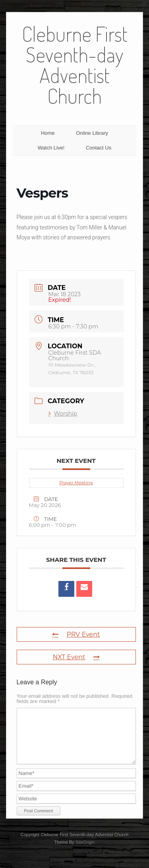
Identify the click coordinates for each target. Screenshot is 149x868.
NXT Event (76, 657)
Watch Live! (51, 148)
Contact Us (99, 148)
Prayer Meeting (76, 483)
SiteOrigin (85, 852)
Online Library (92, 133)
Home (48, 133)
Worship (63, 414)
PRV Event (76, 634)
